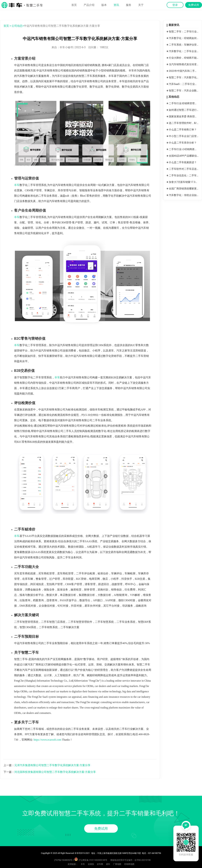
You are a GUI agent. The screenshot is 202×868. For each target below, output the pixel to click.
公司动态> (18, 26)
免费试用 (101, 828)
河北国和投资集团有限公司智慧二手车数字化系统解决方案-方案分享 (55, 772)
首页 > (7, 26)
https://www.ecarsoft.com (47, 740)
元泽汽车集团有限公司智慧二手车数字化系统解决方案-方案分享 (52, 765)
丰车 (17, 185)
